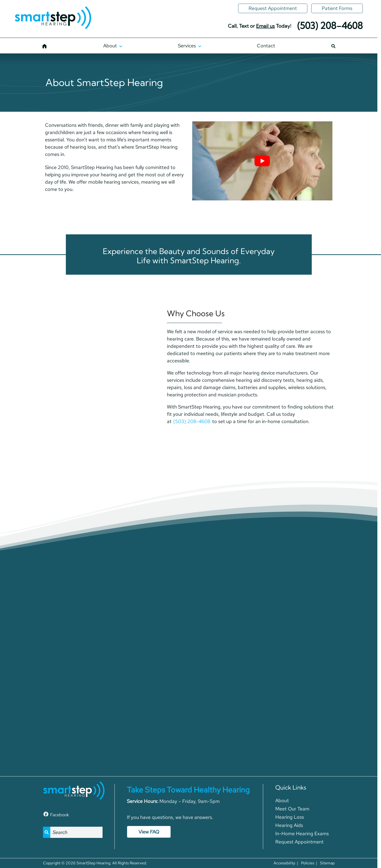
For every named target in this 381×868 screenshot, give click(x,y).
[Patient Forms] (337, 8)
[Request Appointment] (273, 8)
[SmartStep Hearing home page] (53, 18)
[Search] (333, 46)
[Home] (45, 46)
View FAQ (149, 832)
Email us (265, 26)
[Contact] (266, 46)
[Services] (189, 46)
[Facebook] (56, 814)
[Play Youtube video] (262, 161)
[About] (113, 46)
